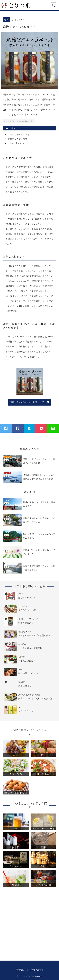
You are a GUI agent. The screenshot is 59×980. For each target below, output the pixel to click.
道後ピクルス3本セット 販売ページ (27, 402)
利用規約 (20, 969)
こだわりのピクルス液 (19, 134)
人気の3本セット (16, 143)
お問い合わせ (37, 969)
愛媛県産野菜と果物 (18, 139)
